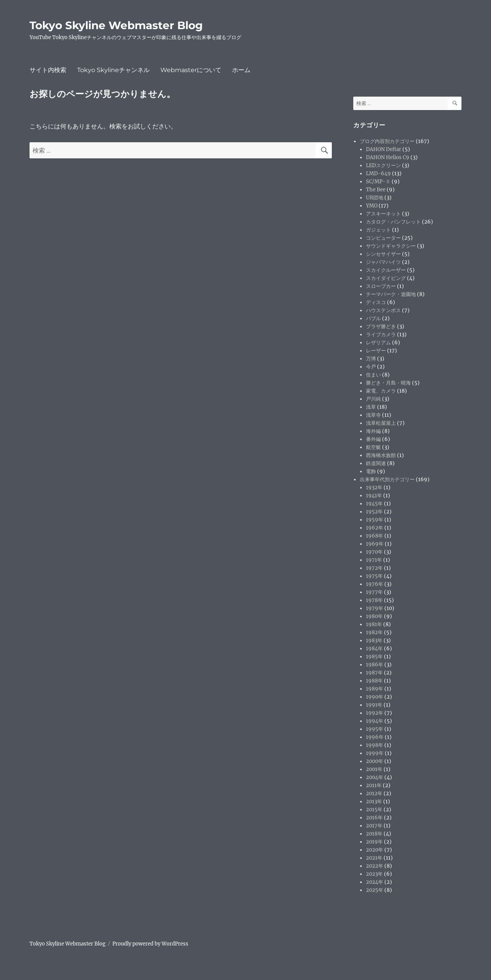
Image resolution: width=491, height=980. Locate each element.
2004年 (375, 777)
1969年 (375, 544)
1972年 (374, 568)
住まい (373, 375)
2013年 (374, 802)
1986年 (375, 665)
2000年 (375, 761)
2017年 (374, 826)
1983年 (374, 640)
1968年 (375, 536)
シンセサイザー (383, 254)
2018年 (374, 834)
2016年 (374, 818)
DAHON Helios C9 (388, 157)
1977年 (374, 592)
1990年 (375, 697)
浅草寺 (373, 415)
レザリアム (378, 343)
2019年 (374, 842)
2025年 (375, 890)
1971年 (374, 560)
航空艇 (373, 447)
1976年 (375, 584)
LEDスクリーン (383, 165)
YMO (372, 206)
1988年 (374, 681)
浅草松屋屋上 (381, 423)
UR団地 (375, 198)
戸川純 (373, 399)
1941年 (374, 496)
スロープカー (381, 286)
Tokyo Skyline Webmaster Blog (116, 25)
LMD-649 (378, 173)
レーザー (376, 351)
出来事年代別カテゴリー (387, 479)
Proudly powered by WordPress (150, 944)
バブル (373, 318)
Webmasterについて (191, 70)
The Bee (376, 190)
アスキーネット (383, 214)
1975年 (374, 576)
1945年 (374, 504)
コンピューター (383, 238)
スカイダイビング (386, 278)
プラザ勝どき (381, 326)
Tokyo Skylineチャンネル (113, 70)
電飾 (371, 471)
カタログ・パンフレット (393, 222)
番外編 (373, 439)
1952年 (374, 512)
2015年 (374, 810)
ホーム (241, 70)
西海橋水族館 (381, 455)
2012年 (374, 793)
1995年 (375, 729)
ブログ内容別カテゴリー (387, 141)
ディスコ (376, 302)
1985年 (374, 657)
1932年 (374, 488)
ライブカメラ (381, 335)
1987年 (374, 673)
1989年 (375, 689)
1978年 (374, 600)
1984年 (374, 649)
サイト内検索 (48, 70)
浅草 (371, 407)
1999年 (375, 753)
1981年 (374, 624)
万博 (371, 359)
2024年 (375, 882)
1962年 (375, 528)
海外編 (373, 431)
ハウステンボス (383, 310)
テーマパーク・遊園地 (391, 294)
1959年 (375, 520)
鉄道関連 (376, 463)
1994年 (375, 721)
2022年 (375, 866)
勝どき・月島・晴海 (388, 383)
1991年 (374, 705)
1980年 (374, 616)
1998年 (375, 745)
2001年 (374, 769)
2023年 (374, 874)
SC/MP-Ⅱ (378, 182)
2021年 (374, 858)
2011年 (374, 785)
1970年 (374, 552)
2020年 (375, 850)
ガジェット (378, 230)
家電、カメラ (381, 391)
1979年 (375, 608)
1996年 (375, 737)
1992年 (375, 713)
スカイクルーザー (386, 270)
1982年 (374, 632)
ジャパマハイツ (383, 262)
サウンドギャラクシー (391, 246)
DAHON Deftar (384, 149)
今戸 (371, 367)
